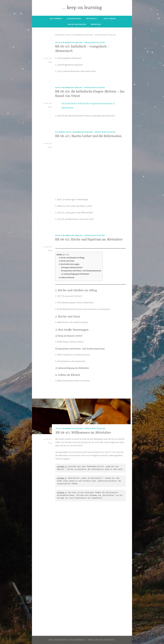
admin (50, 62)
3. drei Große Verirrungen (69, 264)
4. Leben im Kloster (67, 277)
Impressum (96, 24)
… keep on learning (82, 8)
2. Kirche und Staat (67, 261)
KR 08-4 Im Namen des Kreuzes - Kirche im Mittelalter (80, 42)
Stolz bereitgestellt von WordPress (67, 640)
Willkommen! (56, 19)
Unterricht (91, 19)
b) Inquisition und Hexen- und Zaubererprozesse (81, 271)
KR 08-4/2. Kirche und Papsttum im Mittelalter (89, 240)
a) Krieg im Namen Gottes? (72, 267)
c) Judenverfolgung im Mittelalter (75, 274)
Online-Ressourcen (77, 24)
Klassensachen (74, 19)
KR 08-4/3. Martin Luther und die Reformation (88, 136)
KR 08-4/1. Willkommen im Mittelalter (83, 433)
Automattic (109, 640)
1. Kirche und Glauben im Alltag (72, 258)
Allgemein (60, 132)
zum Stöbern (110, 19)
